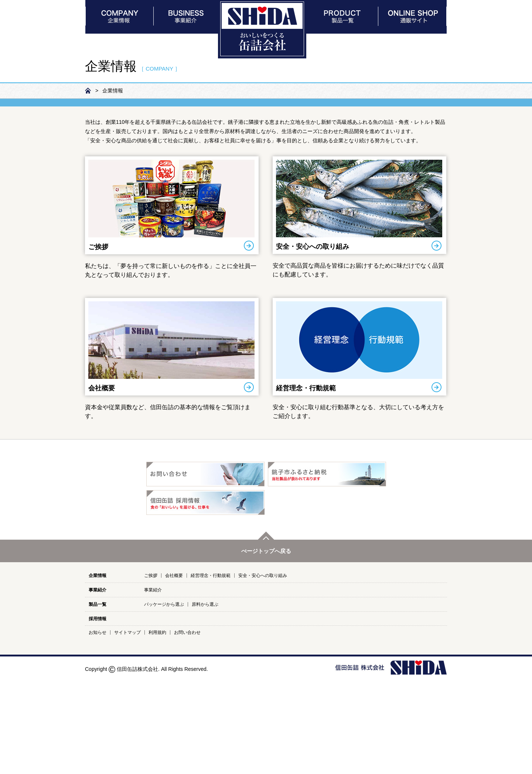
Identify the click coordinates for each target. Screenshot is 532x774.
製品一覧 (98, 700)
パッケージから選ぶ (164, 700)
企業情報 (98, 671)
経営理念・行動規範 (306, 484)
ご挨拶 (98, 343)
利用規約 (157, 728)
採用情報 (98, 714)
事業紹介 (98, 686)
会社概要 (102, 484)
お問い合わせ (187, 728)
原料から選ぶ (205, 700)
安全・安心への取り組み (313, 342)
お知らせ (98, 728)
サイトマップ (127, 728)
